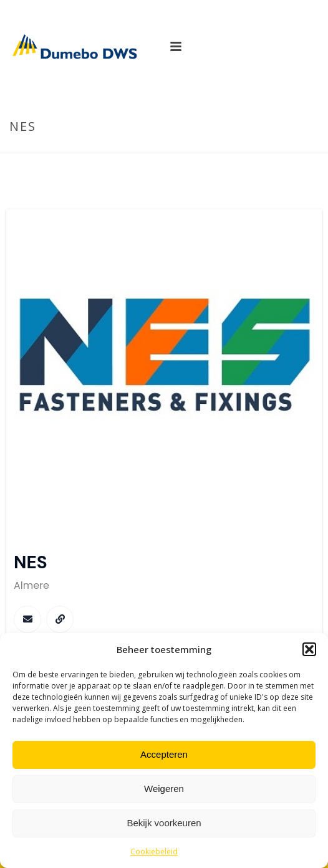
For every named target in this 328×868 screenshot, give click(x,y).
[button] (309, 649)
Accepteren (164, 754)
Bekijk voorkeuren (164, 823)
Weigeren (164, 789)
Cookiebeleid (154, 851)
